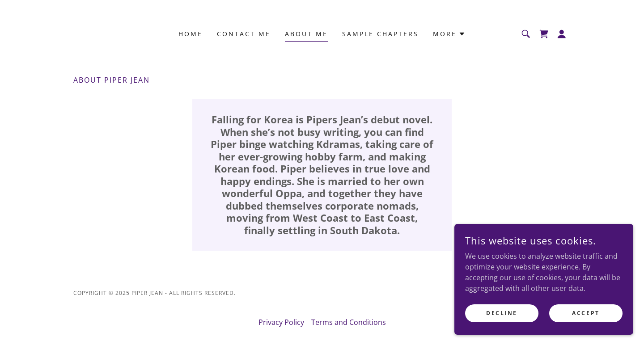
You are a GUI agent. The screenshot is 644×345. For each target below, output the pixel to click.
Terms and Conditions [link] (349, 322)
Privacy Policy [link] (281, 322)
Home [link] (191, 34)
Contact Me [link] (244, 34)
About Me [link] (306, 34)
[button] (449, 34)
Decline (502, 319)
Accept (586, 319)
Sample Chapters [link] (380, 34)
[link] (544, 34)
